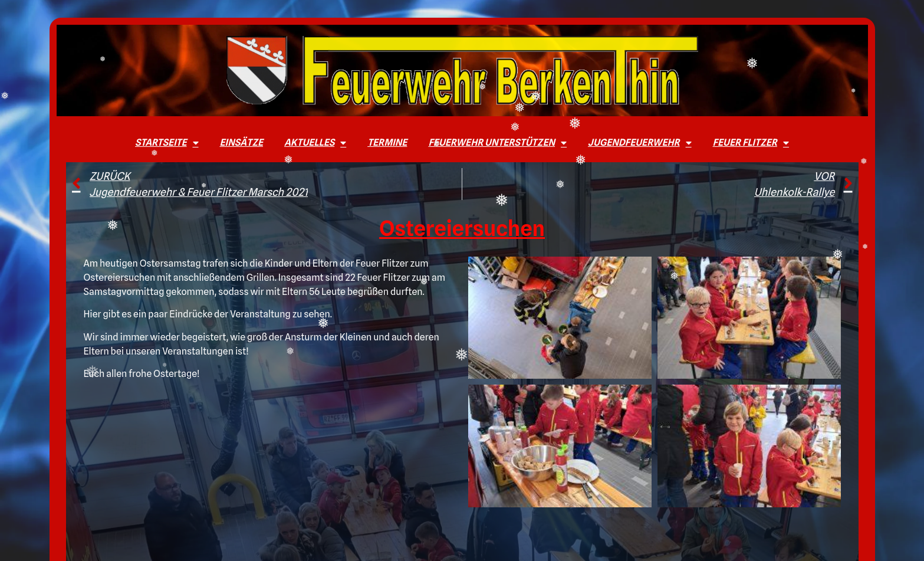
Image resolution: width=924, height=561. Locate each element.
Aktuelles (315, 143)
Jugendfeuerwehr (640, 143)
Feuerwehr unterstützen (497, 143)
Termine (387, 142)
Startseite (167, 143)
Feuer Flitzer (751, 143)
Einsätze (241, 142)
